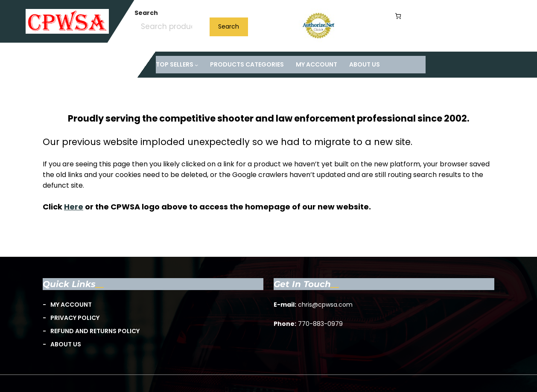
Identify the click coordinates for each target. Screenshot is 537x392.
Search (146, 13)
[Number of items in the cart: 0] (398, 16)
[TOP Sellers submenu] (177, 65)
